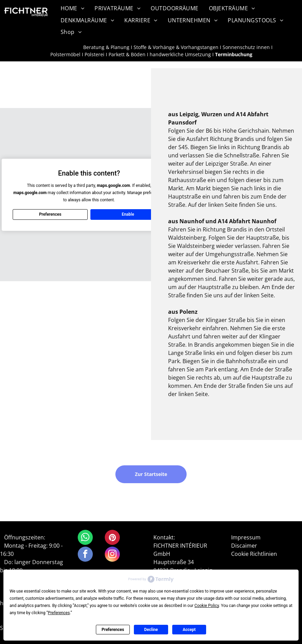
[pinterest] (112, 538)
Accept (189, 630)
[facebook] (85, 555)
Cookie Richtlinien (254, 554)
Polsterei (95, 54)
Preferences (113, 630)
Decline (151, 630)
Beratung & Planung (106, 47)
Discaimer (244, 546)
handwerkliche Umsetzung (180, 54)
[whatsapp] (85, 538)
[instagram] (112, 555)
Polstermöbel (65, 54)
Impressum (246, 537)
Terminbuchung (234, 54)
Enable (128, 214)
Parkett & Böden (127, 54)
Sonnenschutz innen (246, 47)
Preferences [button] (59, 613)
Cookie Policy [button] (207, 606)
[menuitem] (72, 8)
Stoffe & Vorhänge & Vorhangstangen (176, 47)
